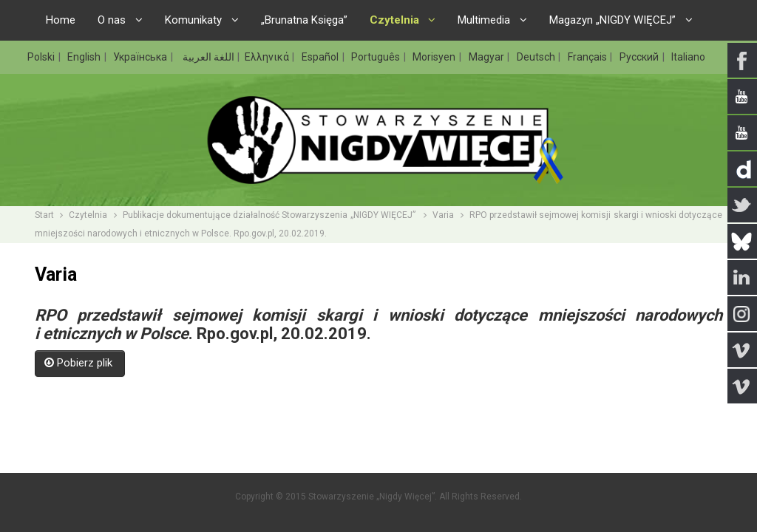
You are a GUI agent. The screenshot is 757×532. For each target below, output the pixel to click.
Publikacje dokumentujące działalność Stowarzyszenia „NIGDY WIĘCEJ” (270, 215)
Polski (42, 57)
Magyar (488, 57)
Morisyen (435, 57)
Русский (640, 57)
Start (44, 215)
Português (377, 57)
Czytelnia (88, 215)
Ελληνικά (268, 57)
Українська (141, 57)
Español (321, 57)
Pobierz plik (80, 363)
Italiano (688, 57)
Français (588, 57)
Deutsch (537, 57)
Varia (443, 215)
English (85, 57)
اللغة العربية (207, 57)
